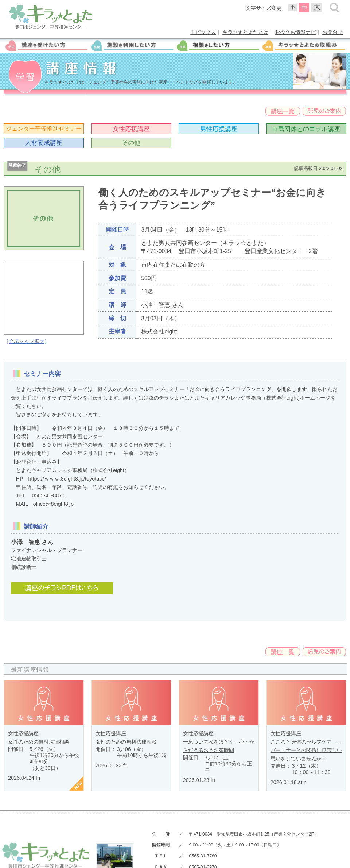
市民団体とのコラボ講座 (306, 129)
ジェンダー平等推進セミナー (44, 129)
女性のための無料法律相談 (39, 742)
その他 (131, 143)
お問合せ (332, 32)
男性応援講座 (219, 129)
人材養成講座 (44, 143)
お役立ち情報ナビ (295, 32)
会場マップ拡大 (27, 341)
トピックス (203, 32)
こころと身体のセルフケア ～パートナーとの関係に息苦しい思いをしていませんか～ (306, 750)
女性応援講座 (131, 129)
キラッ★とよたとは (245, 32)
